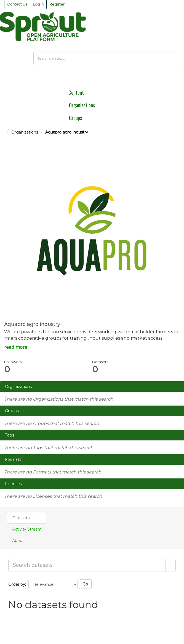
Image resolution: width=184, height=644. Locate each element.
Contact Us (17, 4)
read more (16, 347)
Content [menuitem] (76, 92)
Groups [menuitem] (75, 118)
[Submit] (171, 565)
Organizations (25, 132)
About (18, 541)
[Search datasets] (105, 58)
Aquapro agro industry (67, 132)
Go (85, 584)
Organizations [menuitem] (82, 105)
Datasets (21, 518)
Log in (38, 4)
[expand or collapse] (177, 78)
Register (57, 4)
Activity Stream (27, 529)
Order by (17, 584)
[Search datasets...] (87, 565)
